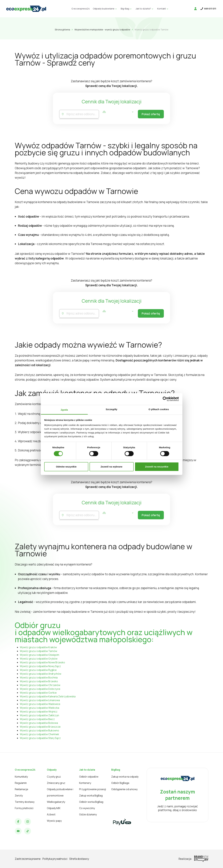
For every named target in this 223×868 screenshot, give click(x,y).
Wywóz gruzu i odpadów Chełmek (39, 734)
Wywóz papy (54, 821)
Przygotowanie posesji (93, 789)
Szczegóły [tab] (111, 409)
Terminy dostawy (25, 802)
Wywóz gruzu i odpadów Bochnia (39, 678)
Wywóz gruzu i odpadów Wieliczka (40, 708)
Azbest (51, 814)
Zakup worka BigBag (91, 796)
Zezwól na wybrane (111, 467)
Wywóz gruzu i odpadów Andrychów (41, 674)
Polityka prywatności (55, 859)
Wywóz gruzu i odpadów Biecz (37, 719)
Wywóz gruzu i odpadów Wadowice (40, 704)
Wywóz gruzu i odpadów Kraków (38, 647)
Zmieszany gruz (56, 783)
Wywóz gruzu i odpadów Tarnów (38, 651)
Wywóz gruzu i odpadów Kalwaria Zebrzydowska (48, 696)
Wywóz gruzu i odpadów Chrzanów (40, 685)
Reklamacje (21, 789)
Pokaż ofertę (150, 114)
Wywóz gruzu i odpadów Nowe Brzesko (42, 662)
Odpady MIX (54, 808)
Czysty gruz (54, 777)
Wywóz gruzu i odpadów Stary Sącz (40, 738)
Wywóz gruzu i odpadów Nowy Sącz (40, 666)
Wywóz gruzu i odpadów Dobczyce (40, 689)
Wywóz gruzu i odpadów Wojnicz (39, 712)
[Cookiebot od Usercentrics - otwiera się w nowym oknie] (165, 399)
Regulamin (21, 783)
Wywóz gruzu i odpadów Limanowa (40, 700)
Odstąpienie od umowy (124, 789)
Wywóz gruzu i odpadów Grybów (39, 659)
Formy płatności (24, 808)
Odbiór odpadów (89, 777)
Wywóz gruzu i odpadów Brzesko (39, 681)
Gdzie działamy (88, 814)
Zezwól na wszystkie (157, 467)
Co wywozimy (87, 808)
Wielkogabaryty (56, 802)
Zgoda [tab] (64, 410)
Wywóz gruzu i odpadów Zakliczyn (39, 715)
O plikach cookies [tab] (159, 409)
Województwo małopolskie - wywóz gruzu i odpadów (102, 30)
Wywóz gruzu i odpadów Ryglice (38, 670)
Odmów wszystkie (66, 467)
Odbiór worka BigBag (91, 802)
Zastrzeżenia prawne (28, 859)
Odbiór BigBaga (120, 783)
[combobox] (82, 114)
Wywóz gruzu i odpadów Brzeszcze (40, 727)
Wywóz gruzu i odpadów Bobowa (39, 723)
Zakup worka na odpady (125, 777)
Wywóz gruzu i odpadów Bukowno (39, 730)
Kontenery (85, 783)
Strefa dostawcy (79, 859)
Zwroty (19, 796)
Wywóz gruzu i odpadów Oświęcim (40, 655)
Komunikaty (21, 777)
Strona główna (62, 30)
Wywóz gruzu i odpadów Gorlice (38, 693)
